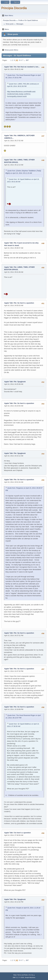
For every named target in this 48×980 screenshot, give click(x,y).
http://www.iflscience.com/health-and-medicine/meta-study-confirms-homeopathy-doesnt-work (21, 94)
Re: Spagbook (20, 382)
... (25, 60)
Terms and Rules (23, 975)
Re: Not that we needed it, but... (27, 67)
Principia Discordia (14, 8)
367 (27, 60)
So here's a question (23, 833)
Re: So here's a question (24, 303)
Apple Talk (8, 67)
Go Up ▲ (32, 975)
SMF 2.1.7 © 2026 (18, 977)
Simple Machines (30, 977)
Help (15, 975)
